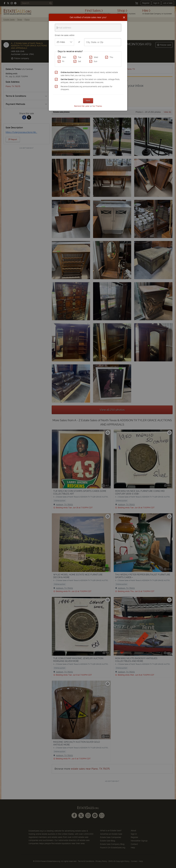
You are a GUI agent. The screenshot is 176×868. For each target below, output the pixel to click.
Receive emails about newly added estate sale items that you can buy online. (89, 74)
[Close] (124, 17)
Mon (64, 57)
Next (88, 101)
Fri (63, 61)
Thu (111, 57)
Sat (79, 61)
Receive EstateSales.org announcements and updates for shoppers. (86, 88)
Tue (80, 57)
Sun (95, 61)
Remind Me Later (82, 106)
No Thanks (97, 106)
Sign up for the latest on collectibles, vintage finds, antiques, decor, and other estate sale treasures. (90, 81)
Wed (96, 57)
